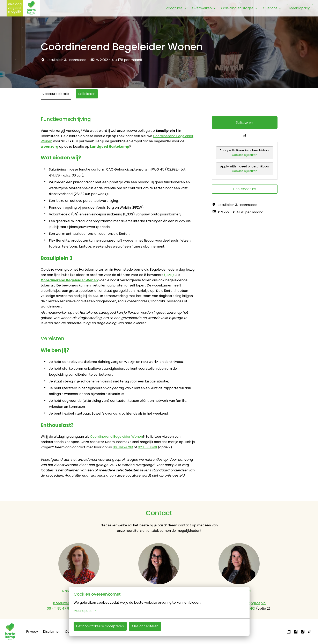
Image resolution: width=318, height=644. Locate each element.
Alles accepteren (145, 626)
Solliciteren (245, 122)
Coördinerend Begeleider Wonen (69, 280)
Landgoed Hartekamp (110, 147)
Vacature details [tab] (56, 94)
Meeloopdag (300, 8)
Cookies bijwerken (245, 155)
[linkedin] (289, 632)
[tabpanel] (159, 300)
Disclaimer (51, 632)
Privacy (32, 632)
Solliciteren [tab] (87, 94)
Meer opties (85, 611)
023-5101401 (147, 447)
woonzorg (50, 147)
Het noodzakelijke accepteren (100, 626)
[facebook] (296, 632)
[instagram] (303, 632)
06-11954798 (123, 447)
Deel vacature (245, 189)
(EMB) (169, 275)
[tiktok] (310, 632)
